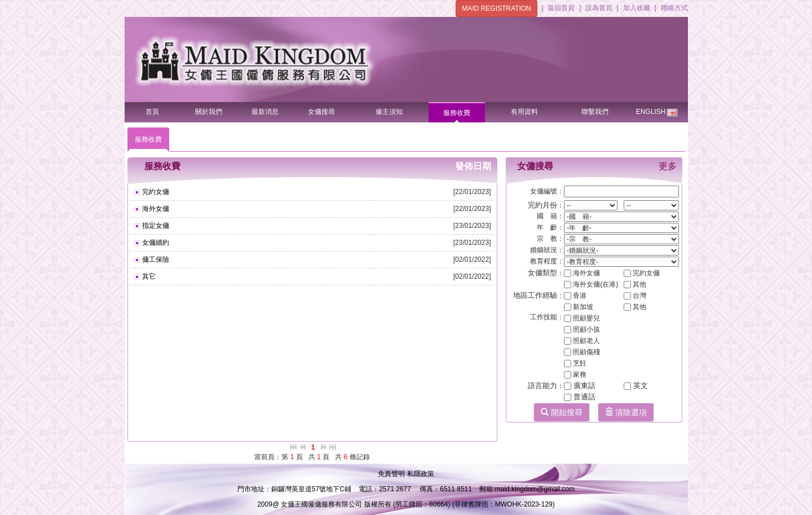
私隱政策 (421, 474)
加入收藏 (637, 8)
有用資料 (524, 112)
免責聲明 (392, 474)
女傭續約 (155, 243)
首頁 (152, 112)
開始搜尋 (562, 412)
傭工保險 (155, 259)
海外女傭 (155, 209)
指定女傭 (155, 226)
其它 (148, 276)
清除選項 (626, 412)
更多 (668, 166)
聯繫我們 (595, 112)
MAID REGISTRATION (496, 8)
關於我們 (209, 112)
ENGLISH (657, 109)
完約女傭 (155, 192)
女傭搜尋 (321, 112)
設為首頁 (600, 8)
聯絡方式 (674, 8)
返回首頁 (562, 8)
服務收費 (457, 113)
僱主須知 (389, 112)
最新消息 (265, 112)
